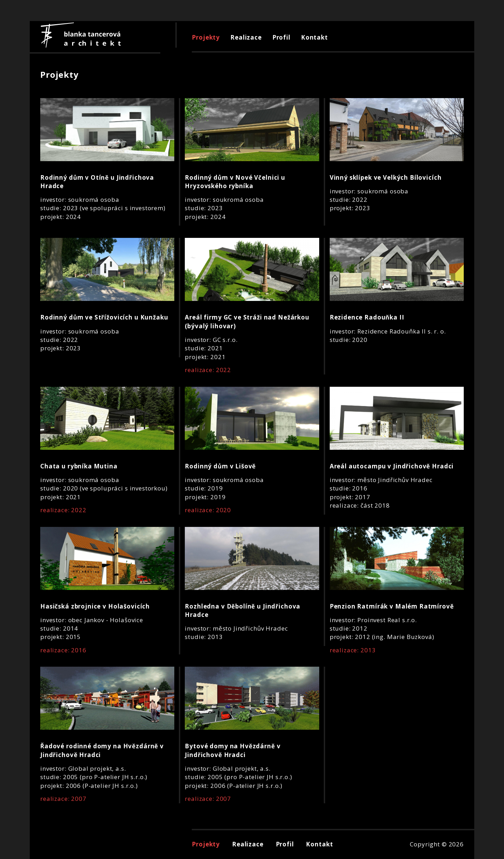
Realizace (246, 37)
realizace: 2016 (63, 650)
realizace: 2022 (208, 370)
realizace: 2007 (63, 799)
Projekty (206, 37)
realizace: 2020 (208, 510)
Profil (281, 37)
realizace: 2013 (353, 650)
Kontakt (314, 37)
